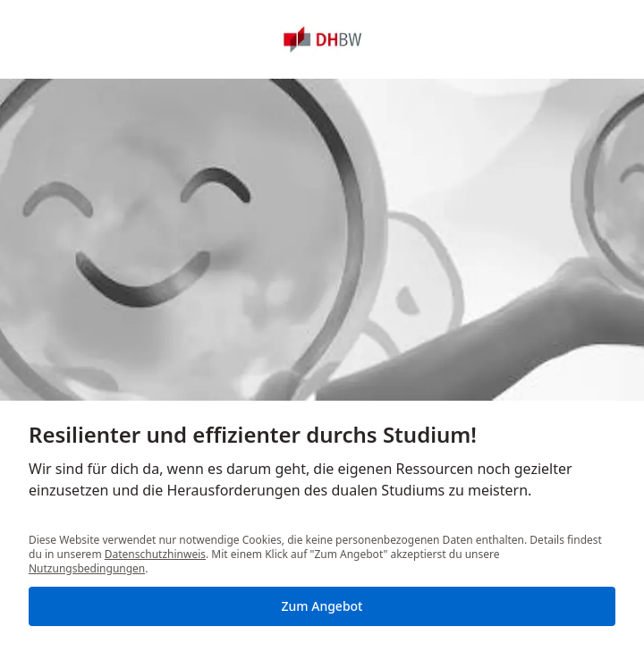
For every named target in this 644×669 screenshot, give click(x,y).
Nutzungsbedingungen (87, 568)
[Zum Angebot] (322, 606)
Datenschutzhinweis (155, 554)
